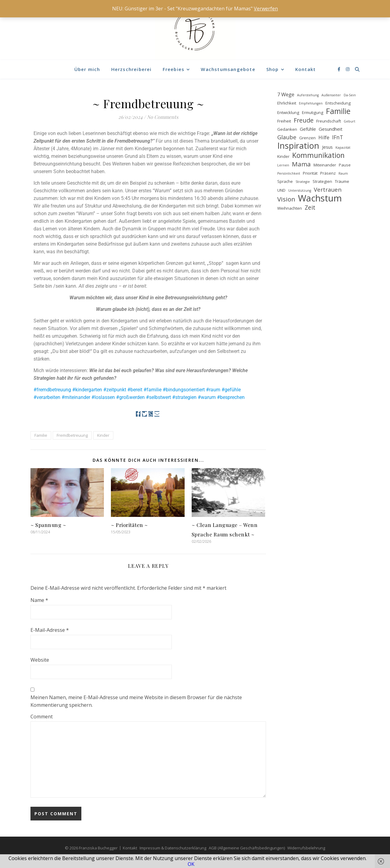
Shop (273, 69)
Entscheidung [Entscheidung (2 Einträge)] (338, 103)
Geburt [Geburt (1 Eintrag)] (349, 121)
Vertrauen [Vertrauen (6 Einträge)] (328, 189)
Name (39, 600)
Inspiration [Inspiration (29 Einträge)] (298, 146)
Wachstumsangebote (228, 69)
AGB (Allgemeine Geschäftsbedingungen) (247, 848)
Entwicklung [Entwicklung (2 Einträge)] (288, 112)
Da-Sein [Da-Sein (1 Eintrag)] (350, 95)
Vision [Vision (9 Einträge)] (286, 199)
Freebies (174, 69)
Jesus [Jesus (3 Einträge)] (327, 147)
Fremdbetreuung (72, 435)
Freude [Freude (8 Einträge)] (304, 120)
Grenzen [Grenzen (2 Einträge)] (307, 138)
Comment (42, 717)
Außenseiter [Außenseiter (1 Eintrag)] (331, 95)
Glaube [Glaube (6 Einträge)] (287, 137)
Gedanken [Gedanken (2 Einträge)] (287, 129)
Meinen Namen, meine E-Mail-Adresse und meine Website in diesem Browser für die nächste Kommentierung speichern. (136, 701)
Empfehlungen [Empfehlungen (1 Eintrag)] (311, 103)
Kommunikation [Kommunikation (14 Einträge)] (318, 155)
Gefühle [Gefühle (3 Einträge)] (308, 129)
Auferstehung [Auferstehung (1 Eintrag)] (308, 95)
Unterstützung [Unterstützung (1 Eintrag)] (300, 190)
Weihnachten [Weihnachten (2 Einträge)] (290, 208)
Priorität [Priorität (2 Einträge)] (310, 173)
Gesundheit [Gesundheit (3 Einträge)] (331, 129)
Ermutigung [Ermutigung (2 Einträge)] (313, 112)
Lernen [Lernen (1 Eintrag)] (283, 165)
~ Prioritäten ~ (129, 525)
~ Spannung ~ (48, 525)
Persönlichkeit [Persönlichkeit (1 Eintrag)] (289, 173)
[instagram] (348, 69)
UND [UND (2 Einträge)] (281, 190)
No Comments (163, 117)
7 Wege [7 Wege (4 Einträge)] (286, 94)
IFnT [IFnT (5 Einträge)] (338, 137)
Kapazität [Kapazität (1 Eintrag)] (343, 148)
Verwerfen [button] (266, 9)
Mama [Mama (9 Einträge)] (301, 164)
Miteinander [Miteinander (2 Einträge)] (325, 165)
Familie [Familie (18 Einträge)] (338, 111)
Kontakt (305, 69)
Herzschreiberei (131, 69)
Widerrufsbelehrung (306, 848)
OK (191, 864)
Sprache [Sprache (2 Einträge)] (285, 181)
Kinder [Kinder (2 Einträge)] (283, 156)
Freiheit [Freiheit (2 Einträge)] (284, 121)
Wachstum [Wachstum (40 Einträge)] (320, 198)
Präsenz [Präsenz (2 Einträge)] (328, 173)
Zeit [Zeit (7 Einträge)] (310, 207)
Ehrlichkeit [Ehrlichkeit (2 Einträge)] (287, 103)
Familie (41, 435)
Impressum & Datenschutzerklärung (173, 848)
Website (40, 660)
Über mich (87, 69)
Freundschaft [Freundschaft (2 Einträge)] (329, 121)
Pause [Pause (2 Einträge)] (345, 165)
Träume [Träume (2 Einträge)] (342, 181)
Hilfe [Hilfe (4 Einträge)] (324, 137)
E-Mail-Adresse (50, 630)
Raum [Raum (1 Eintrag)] (343, 173)
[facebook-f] (340, 69)
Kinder (103, 435)
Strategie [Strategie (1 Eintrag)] (303, 182)
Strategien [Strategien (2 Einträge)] (322, 181)
